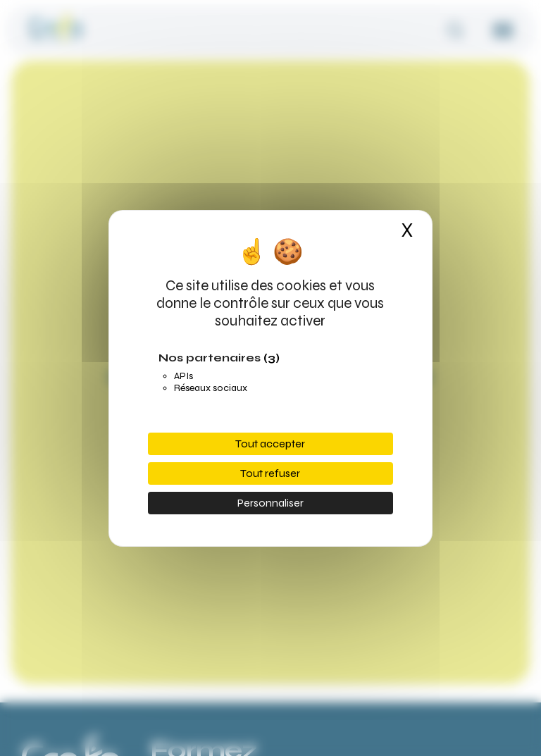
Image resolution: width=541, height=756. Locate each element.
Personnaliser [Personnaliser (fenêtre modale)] (270, 503)
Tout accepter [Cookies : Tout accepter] (270, 444)
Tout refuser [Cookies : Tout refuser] (270, 473)
